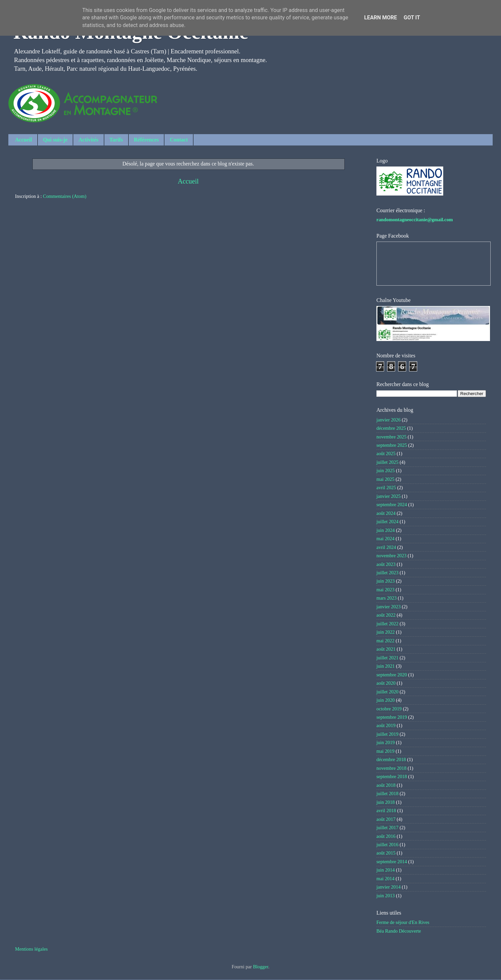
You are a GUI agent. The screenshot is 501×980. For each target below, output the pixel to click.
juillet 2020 (387, 692)
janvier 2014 (388, 887)
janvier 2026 (388, 420)
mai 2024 (385, 539)
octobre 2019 (389, 709)
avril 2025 (386, 487)
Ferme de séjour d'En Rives (403, 922)
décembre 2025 (391, 428)
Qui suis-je (55, 140)
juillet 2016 (387, 845)
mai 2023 (385, 590)
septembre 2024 (392, 505)
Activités (89, 140)
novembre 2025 (391, 437)
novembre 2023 (391, 556)
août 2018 (386, 785)
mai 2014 (385, 879)
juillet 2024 (387, 522)
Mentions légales (31, 949)
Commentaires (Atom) (65, 196)
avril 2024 (386, 547)
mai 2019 (385, 751)
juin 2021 (386, 666)
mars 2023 (386, 598)
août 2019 (386, 725)
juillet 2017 (387, 828)
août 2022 (386, 615)
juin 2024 (386, 530)
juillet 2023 (387, 573)
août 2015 (386, 853)
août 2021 (386, 649)
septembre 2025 (392, 445)
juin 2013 (386, 896)
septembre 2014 (392, 862)
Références (146, 140)
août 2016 (386, 836)
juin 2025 (386, 470)
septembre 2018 (392, 776)
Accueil (24, 140)
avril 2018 (386, 810)
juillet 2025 (387, 462)
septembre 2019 (392, 717)
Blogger (261, 967)
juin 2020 (386, 700)
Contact (179, 140)
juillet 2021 (387, 658)
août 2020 (386, 683)
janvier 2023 (388, 607)
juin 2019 (386, 742)
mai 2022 (385, 641)
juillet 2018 (387, 793)
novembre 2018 (391, 768)
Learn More (380, 18)
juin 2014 (386, 870)
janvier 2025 (388, 496)
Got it (412, 18)
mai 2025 (385, 479)
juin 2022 (386, 632)
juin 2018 (386, 802)
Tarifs (116, 140)
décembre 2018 (391, 759)
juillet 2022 (387, 624)
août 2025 (386, 453)
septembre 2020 (392, 675)
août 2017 (386, 819)
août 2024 (386, 513)
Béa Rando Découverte (399, 931)
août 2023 (386, 564)
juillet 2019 (387, 734)
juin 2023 (386, 581)
